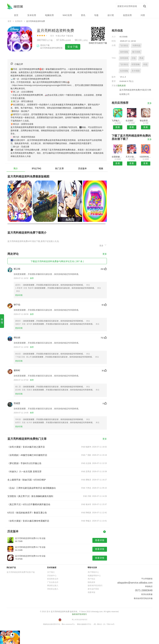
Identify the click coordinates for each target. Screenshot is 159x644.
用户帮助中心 (93, 572)
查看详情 (100, 540)
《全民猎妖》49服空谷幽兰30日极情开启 (27, 455)
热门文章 (59, 168)
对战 (145, 64)
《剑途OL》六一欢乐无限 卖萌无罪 (24, 472)
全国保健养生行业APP (118, 157)
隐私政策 (122, 86)
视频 (101, 168)
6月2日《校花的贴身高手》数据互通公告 (27, 513)
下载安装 (69, 36)
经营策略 (136, 64)
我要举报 (91, 592)
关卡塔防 (136, 71)
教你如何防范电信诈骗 (143, 598)
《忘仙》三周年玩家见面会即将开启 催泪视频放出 (32, 488)
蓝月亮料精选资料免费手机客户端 (21, 572)
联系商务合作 (53, 579)
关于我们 (51, 572)
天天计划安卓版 (132, 157)
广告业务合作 (53, 582)
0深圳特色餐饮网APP (146, 157)
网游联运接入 (53, 586)
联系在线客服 (147, 594)
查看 (118, 127)
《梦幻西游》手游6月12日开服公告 (24, 463)
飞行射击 (124, 46)
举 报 (2, 321)
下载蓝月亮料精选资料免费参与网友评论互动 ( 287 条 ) (57, 261)
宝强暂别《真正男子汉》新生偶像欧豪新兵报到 (30, 496)
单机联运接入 (53, 589)
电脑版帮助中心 (94, 576)
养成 (141, 58)
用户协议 (91, 579)
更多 (103, 245)
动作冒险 (124, 52)
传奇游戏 (124, 58)
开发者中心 (52, 576)
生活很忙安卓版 (132, 121)
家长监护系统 (93, 589)
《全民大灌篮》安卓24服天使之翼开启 (26, 447)
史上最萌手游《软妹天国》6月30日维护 (27, 480)
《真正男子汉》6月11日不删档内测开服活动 (29, 504)
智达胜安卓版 (146, 121)
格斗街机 (136, 52)
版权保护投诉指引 (95, 586)
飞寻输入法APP (118, 121)
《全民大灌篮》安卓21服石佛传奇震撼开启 (28, 521)
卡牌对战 (136, 46)
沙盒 (134, 58)
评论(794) (36, 168)
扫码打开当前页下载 (98, 43)
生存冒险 (124, 71)
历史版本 (82, 168)
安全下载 (73, 47)
